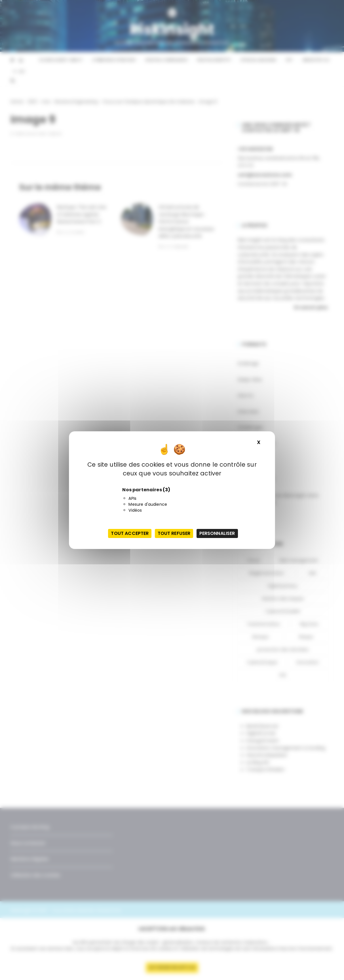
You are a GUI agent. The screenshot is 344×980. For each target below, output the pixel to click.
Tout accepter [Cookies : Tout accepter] (130, 533)
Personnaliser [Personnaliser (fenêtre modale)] (217, 533)
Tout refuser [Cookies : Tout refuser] (174, 533)
